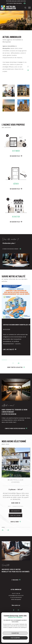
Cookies (21, 637)
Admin (18, 635)
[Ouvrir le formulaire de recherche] (25, 8)
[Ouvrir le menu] (29, 8)
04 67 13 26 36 (16, 593)
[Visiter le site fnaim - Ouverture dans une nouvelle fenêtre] (10, 621)
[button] (18, 363)
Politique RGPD (13, 637)
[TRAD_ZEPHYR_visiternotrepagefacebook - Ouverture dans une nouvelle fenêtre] (14, 610)
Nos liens (23, 635)
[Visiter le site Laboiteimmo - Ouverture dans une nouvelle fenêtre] (16, 640)
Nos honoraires (20, 634)
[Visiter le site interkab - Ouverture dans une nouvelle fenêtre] (21, 622)
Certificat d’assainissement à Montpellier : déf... (16, 325)
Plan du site (11, 634)
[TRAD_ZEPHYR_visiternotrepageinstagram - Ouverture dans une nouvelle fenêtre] (18, 610)
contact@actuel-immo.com (16, 595)
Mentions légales (10, 635)
